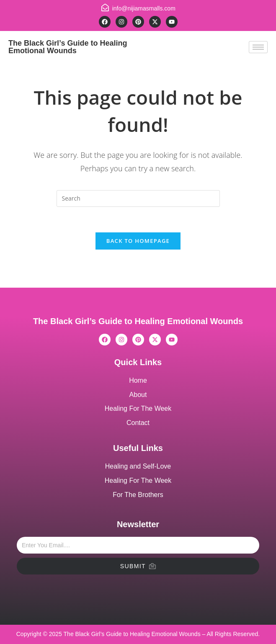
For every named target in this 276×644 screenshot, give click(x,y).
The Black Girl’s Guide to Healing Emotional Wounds (68, 47)
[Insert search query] (138, 198)
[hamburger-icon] (258, 47)
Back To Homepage (138, 241)
